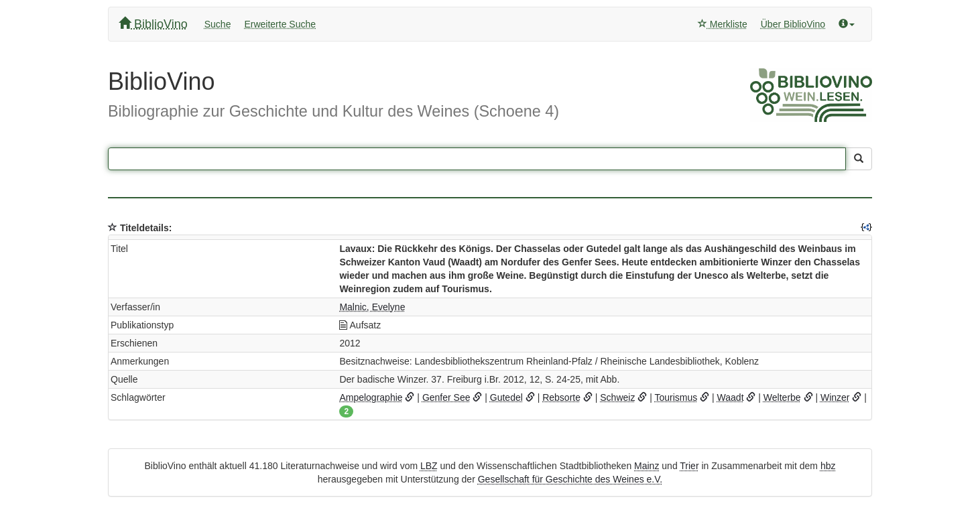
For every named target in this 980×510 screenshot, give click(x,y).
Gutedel (506, 397)
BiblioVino (153, 24)
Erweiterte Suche (280, 24)
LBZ (429, 466)
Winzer (835, 397)
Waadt (731, 397)
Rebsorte (561, 397)
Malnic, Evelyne (372, 307)
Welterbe (782, 397)
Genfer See (446, 397)
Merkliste (723, 24)
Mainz (647, 466)
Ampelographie (371, 397)
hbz (828, 466)
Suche (218, 24)
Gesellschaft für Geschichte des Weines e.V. (570, 479)
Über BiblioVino (793, 24)
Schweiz (617, 397)
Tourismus (676, 397)
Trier (689, 466)
